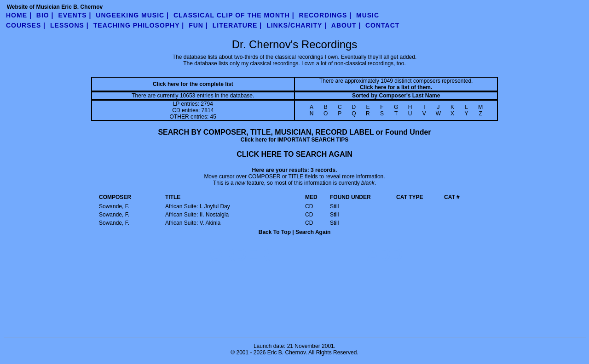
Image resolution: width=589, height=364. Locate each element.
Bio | (45, 15)
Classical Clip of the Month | (234, 15)
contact (382, 25)
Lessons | (69, 25)
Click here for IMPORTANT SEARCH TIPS (294, 140)
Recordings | (326, 15)
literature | (237, 25)
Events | (75, 15)
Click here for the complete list (193, 84)
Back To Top (275, 232)
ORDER (240, 255)
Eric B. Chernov (286, 353)
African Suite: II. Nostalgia (197, 215)
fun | (198, 25)
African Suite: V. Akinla (193, 223)
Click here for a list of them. (396, 87)
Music (368, 15)
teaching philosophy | (139, 25)
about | (346, 25)
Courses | (26, 25)
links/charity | (297, 25)
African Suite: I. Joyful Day (198, 206)
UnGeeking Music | (132, 15)
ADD (385, 255)
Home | (19, 15)
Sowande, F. (114, 206)
